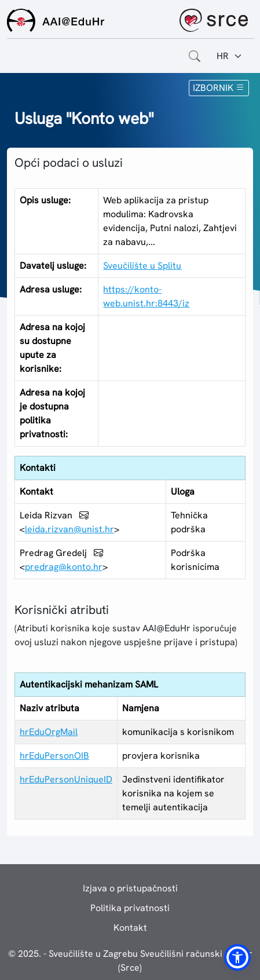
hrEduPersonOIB (54, 756)
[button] (237, 957)
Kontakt (130, 928)
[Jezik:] (230, 56)
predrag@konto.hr (64, 567)
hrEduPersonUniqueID (66, 779)
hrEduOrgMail (49, 732)
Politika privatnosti (130, 908)
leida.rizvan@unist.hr (69, 529)
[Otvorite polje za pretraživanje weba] (195, 56)
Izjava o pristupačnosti (130, 888)
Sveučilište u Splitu (142, 266)
